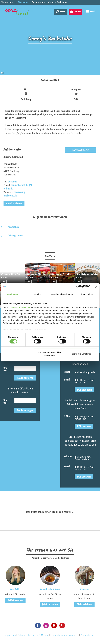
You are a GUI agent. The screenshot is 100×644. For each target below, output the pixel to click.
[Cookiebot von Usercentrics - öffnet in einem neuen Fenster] (78, 287)
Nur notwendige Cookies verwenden (49, 354)
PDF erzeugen (84, 390)
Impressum (10, 635)
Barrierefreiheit (88, 635)
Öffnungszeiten (15, 236)
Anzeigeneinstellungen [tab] (62, 294)
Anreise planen (14, 203)
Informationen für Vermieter (65, 635)
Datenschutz (24, 635)
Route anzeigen (25, 378)
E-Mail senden (15, 600)
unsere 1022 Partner (21, 307)
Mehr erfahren (84, 604)
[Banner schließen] (96, 287)
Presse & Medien (40, 635)
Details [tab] (37, 294)
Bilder (67, 372)
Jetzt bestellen (50, 604)
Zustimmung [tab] (13, 294)
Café (4, 281)
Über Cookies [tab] (87, 294)
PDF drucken (84, 426)
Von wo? (5, 369)
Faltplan (68, 456)
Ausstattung (14, 227)
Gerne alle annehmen (82, 354)
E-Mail (67, 380)
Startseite (23, 2)
